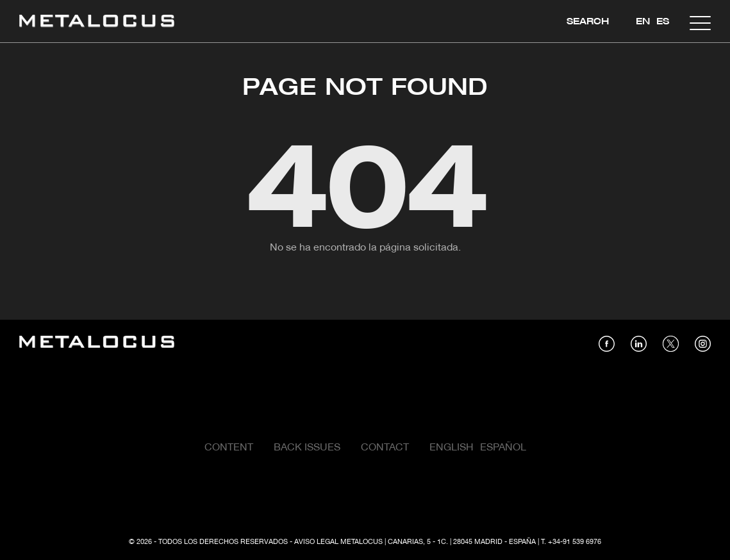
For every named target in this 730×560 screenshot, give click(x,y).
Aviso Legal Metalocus (338, 542)
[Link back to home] (97, 23)
